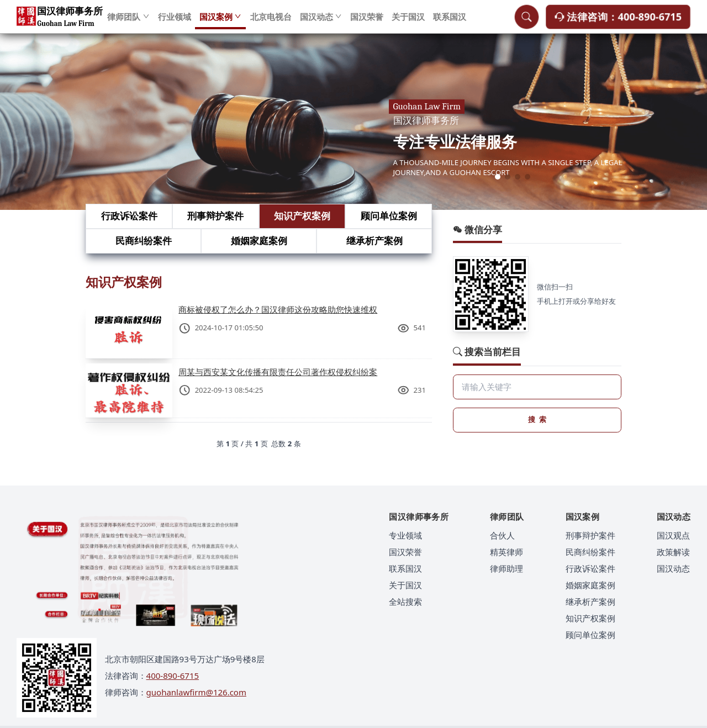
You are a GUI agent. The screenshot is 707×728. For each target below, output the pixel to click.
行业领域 (175, 22)
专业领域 (405, 535)
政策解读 (673, 552)
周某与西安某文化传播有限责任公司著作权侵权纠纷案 (278, 372)
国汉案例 (221, 22)
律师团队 (128, 22)
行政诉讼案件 (129, 216)
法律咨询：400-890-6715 (618, 22)
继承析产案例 (374, 241)
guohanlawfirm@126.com (196, 692)
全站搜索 (405, 602)
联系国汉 (450, 22)
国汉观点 (673, 535)
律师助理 (506, 568)
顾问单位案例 (389, 216)
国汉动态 (321, 22)
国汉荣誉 (367, 22)
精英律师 (506, 552)
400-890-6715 (173, 676)
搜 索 (537, 419)
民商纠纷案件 (144, 241)
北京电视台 (271, 22)
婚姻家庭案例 (259, 241)
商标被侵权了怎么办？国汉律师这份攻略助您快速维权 (278, 309)
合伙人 (502, 535)
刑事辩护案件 (215, 216)
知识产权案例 (302, 216)
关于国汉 (408, 22)
